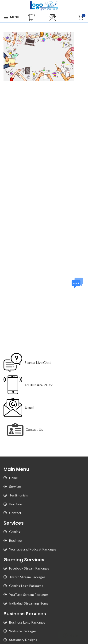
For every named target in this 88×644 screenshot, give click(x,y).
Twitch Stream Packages (27, 577)
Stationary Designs (23, 640)
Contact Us (36, 429)
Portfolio (16, 504)
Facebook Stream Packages (29, 568)
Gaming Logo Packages (26, 586)
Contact (15, 513)
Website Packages (23, 631)
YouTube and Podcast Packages (33, 549)
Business (16, 541)
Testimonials (19, 495)
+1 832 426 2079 (38, 385)
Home (13, 478)
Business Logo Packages (27, 622)
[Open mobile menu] (11, 17)
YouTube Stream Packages (29, 595)
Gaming (15, 532)
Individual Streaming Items (29, 603)
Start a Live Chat (38, 362)
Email (29, 407)
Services (15, 486)
